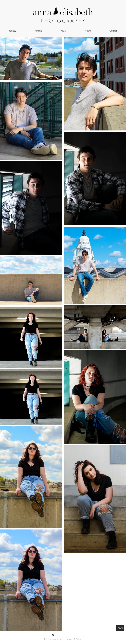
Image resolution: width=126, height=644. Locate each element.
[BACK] (120, 628)
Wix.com (79, 639)
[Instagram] (53, 635)
